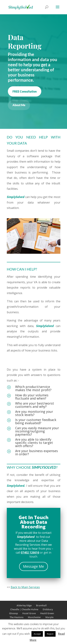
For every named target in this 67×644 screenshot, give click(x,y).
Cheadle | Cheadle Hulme (24, 609)
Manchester (34, 617)
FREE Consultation (25, 91)
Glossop (13, 613)
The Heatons (17, 617)
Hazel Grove (29, 613)
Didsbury (48, 609)
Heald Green (47, 613)
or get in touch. (36, 554)
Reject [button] (50, 634)
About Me (19, 105)
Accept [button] (37, 634)
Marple (49, 617)
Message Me (33, 566)
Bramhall (41, 605)
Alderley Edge (24, 605)
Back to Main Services (25, 587)
